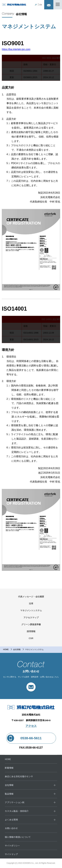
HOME (6, 650)
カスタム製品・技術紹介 (17, 811)
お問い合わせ (11, 828)
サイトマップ (11, 854)
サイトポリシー (12, 846)
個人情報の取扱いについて (18, 837)
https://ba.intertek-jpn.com (16, 49)
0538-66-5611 (31, 738)
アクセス (31, 726)
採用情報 (31, 631)
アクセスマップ (31, 618)
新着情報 (9, 768)
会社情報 (17, 650)
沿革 (31, 604)
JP (36, 5)
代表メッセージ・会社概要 (31, 597)
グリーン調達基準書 (31, 624)
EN (41, 5)
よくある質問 (11, 820)
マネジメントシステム (31, 610)
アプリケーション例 (15, 802)
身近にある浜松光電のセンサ (19, 776)
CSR (31, 638)
